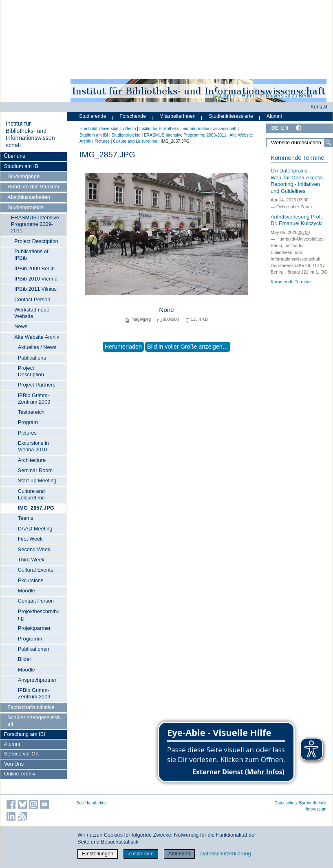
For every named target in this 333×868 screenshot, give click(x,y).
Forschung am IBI (25, 734)
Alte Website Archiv (37, 337)
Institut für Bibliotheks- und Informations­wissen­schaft (31, 134)
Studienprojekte (25, 207)
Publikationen (34, 649)
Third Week (31, 560)
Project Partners (37, 385)
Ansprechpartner (37, 680)
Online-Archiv (20, 774)
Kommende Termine (297, 158)
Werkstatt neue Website (32, 313)
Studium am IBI (22, 166)
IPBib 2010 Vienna (36, 279)
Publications (32, 358)
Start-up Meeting (37, 480)
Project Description (36, 241)
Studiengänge (23, 176)
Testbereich (31, 412)
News (21, 326)
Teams (26, 518)
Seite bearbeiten (92, 803)
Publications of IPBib (31, 255)
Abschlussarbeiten (29, 197)
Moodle (26, 591)
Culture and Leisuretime (31, 494)
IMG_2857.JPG (36, 508)
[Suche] (329, 143)
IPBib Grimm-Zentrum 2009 (34, 399)
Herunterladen (123, 347)
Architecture (32, 460)
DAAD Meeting (35, 529)
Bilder (25, 659)
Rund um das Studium (33, 187)
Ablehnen (179, 854)
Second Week (34, 549)
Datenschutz (286, 803)
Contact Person (32, 299)
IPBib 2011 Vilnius (35, 289)
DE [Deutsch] (275, 128)
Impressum (316, 809)
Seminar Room (35, 470)
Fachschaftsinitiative (31, 707)
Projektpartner (34, 628)
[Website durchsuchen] (299, 143)
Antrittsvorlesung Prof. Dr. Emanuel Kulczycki (297, 220)
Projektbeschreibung (39, 615)
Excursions (31, 580)
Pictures (27, 433)
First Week (30, 539)
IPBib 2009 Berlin (34, 268)
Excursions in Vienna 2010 (33, 446)
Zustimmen (141, 854)
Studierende (93, 116)
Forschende (133, 116)
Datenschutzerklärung (225, 854)
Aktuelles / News (37, 347)
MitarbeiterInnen (178, 116)
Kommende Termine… (293, 282)
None (166, 310)
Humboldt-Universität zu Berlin (108, 129)
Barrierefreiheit (313, 803)
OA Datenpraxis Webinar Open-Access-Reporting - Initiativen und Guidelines (298, 181)
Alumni (12, 744)
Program (28, 422)
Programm (30, 639)
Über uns (15, 156)
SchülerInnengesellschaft (34, 721)
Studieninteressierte (231, 116)
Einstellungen (98, 854)
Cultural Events (36, 570)
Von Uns (14, 764)
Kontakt (319, 107)
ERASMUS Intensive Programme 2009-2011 (35, 224)
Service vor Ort (21, 754)
